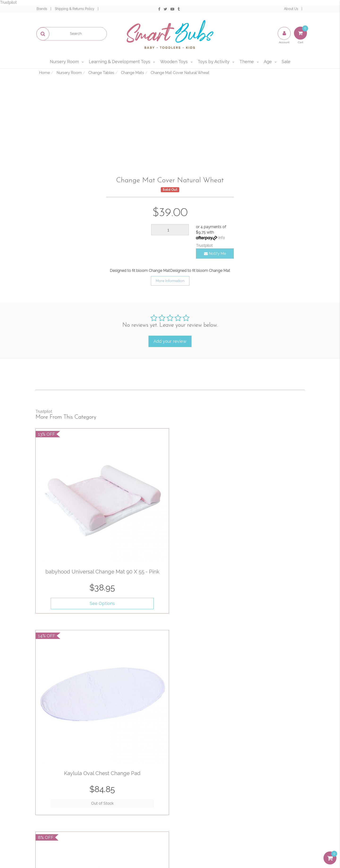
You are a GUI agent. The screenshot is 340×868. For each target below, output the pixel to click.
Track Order (67, 808)
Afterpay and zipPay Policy (202, 828)
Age (268, 62)
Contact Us (135, 818)
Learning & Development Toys (119, 62)
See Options (66, 532)
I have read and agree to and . (213, 738)
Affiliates (135, 828)
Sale (286, 62)
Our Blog (135, 808)
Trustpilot (8, 2)
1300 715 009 (285, 795)
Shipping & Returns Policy (75, 9)
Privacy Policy (215, 743)
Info (222, 238)
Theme (247, 62)
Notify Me (215, 254)
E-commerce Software (264, 847)
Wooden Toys (174, 62)
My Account (67, 798)
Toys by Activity (214, 62)
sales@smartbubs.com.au (277, 802)
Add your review (170, 341)
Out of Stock (135, 530)
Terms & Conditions (211, 738)
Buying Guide (67, 828)
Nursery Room (64, 62)
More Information (170, 281)
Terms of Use (202, 798)
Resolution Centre (67, 818)
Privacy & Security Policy (202, 808)
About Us (292, 9)
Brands (42, 9)
